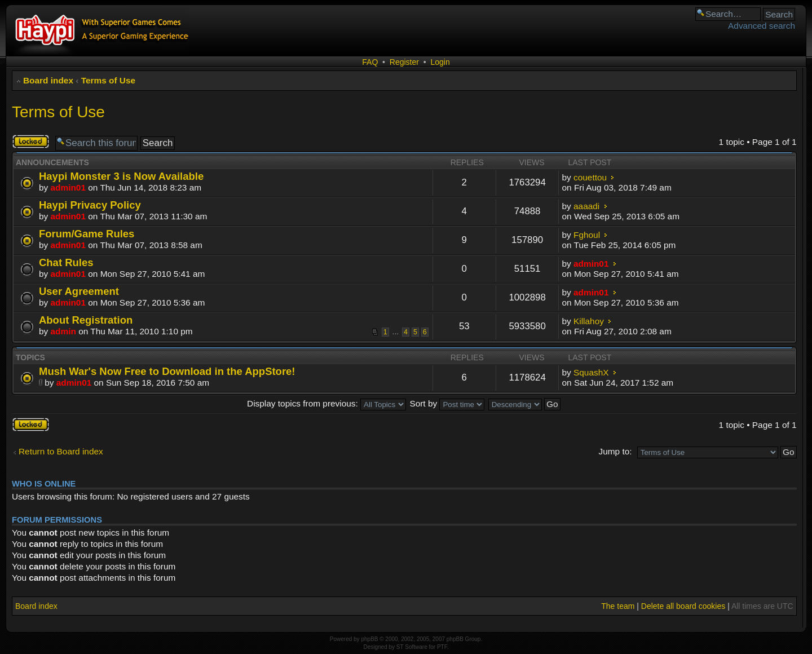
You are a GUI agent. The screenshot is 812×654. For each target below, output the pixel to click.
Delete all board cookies (683, 606)
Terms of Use (108, 80)
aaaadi (586, 206)
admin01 (68, 187)
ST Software (412, 647)
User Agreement (79, 291)
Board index (48, 80)
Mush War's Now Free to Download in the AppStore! (167, 371)
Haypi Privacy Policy (90, 205)
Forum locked (31, 142)
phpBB (369, 639)
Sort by (447, 403)
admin (63, 331)
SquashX (591, 372)
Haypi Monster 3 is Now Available (121, 176)
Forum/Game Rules (87, 234)
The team (618, 606)
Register (404, 62)
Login (440, 62)
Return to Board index (61, 451)
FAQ (370, 62)
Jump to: (615, 451)
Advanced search (762, 26)
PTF (442, 647)
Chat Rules (66, 262)
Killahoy (589, 321)
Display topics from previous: (326, 403)
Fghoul (587, 235)
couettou (590, 177)
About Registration (86, 320)
